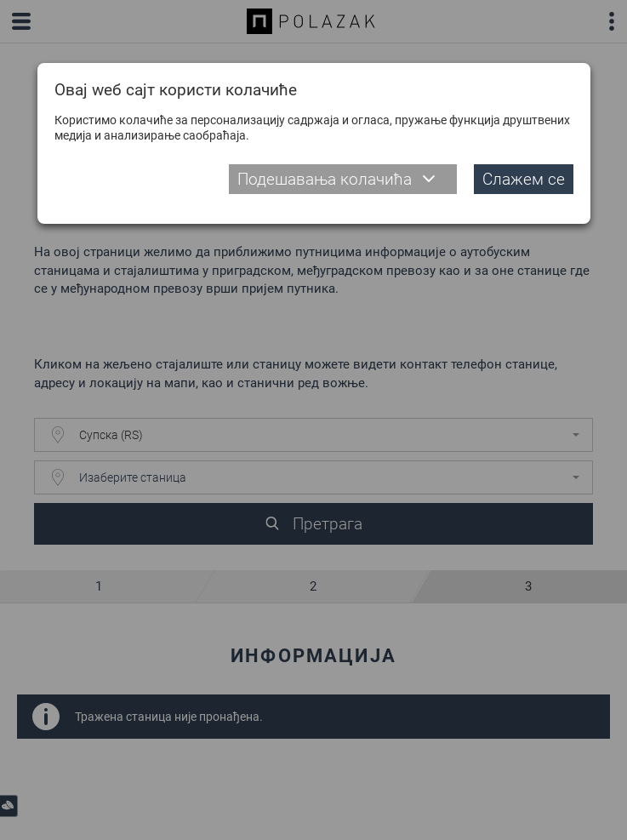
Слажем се (524, 179)
